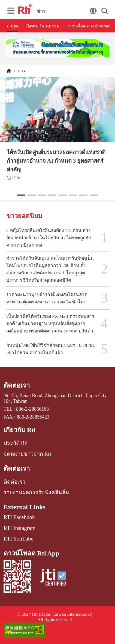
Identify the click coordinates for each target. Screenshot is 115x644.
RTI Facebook (19, 517)
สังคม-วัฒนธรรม (43, 26)
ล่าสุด (12, 26)
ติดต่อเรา (17, 385)
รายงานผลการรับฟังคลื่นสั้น (36, 492)
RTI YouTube (18, 539)
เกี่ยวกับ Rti (20, 430)
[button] (21, 195)
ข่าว (21, 71)
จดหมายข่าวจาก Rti (27, 454)
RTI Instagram (19, 528)
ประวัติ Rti (16, 443)
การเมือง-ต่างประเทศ (89, 26)
